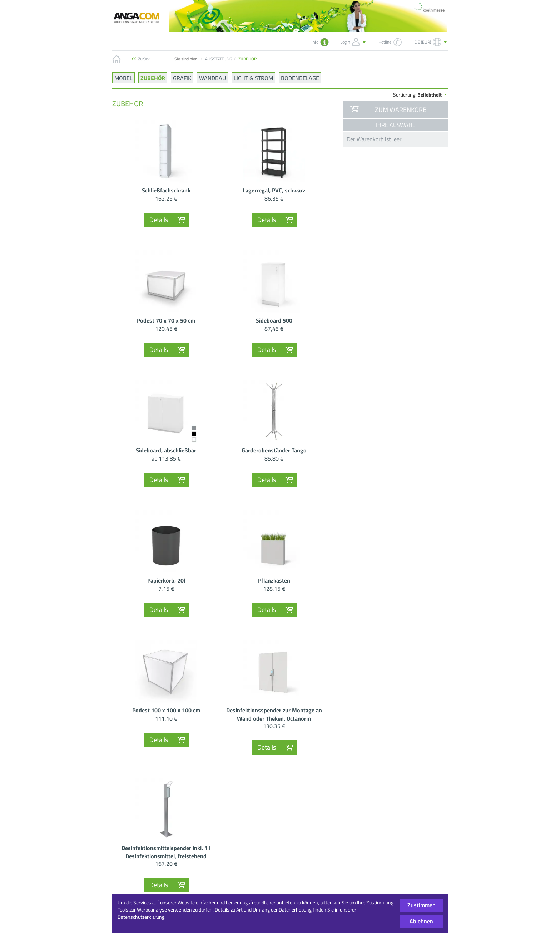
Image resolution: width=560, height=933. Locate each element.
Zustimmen (422, 905)
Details (159, 220)
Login (354, 42)
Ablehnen (421, 921)
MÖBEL (123, 78)
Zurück (144, 59)
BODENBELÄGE (300, 78)
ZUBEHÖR (153, 78)
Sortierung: (420, 95)
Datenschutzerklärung (141, 917)
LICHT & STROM (253, 78)
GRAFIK (182, 78)
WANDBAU (212, 78)
